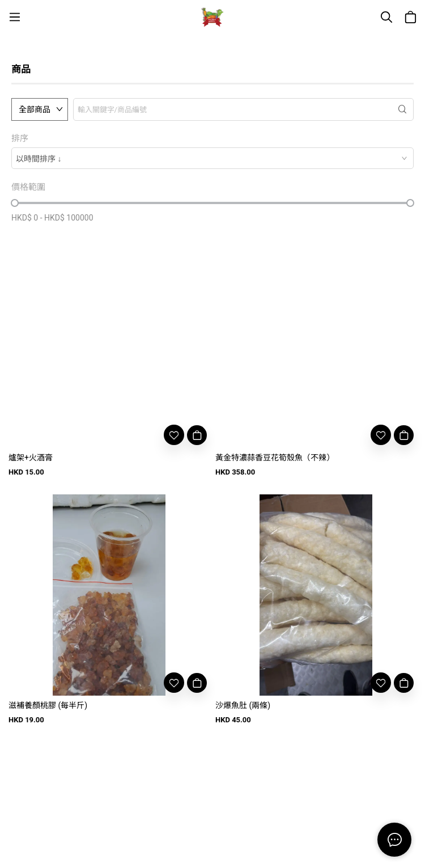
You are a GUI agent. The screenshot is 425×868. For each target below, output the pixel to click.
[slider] (15, 203)
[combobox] (212, 158)
